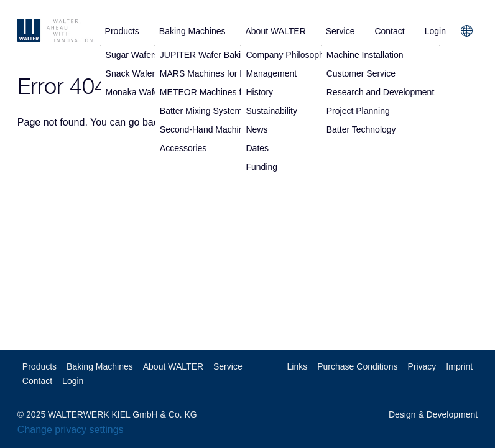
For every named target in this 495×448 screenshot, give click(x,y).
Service (340, 31)
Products (122, 31)
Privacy (422, 366)
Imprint (459, 366)
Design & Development (433, 414)
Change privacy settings (71, 430)
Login (435, 31)
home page (202, 122)
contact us (264, 122)
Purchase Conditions (357, 366)
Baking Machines (192, 31)
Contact (389, 31)
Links (298, 366)
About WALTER (275, 31)
